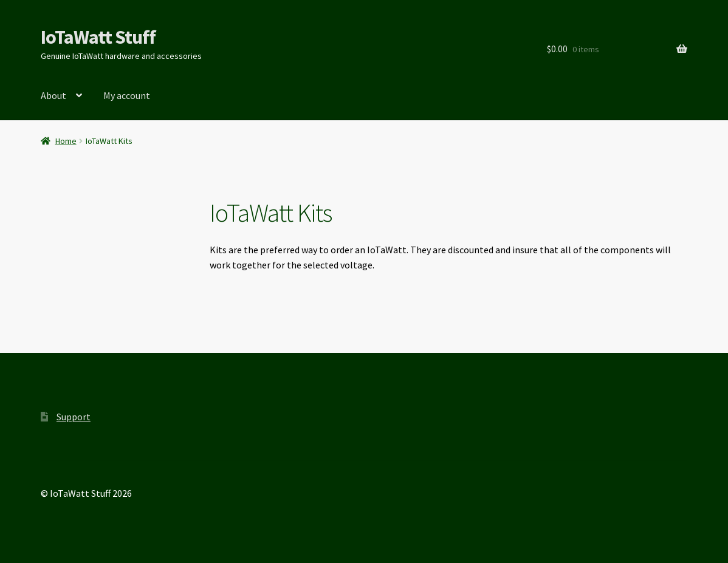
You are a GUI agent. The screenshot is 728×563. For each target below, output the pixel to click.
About (53, 95)
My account (127, 95)
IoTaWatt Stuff (98, 37)
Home (66, 141)
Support (74, 417)
